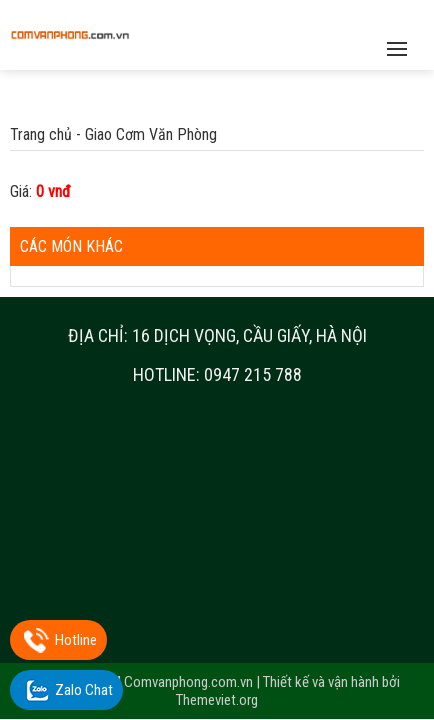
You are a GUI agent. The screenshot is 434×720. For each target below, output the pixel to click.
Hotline (76, 640)
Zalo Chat (84, 690)
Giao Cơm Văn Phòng (151, 134)
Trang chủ (41, 134)
